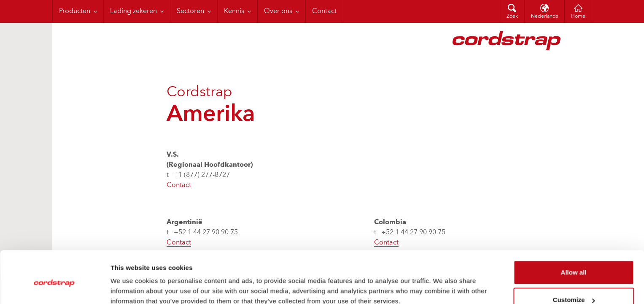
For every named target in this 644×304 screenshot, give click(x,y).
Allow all (574, 235)
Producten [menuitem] (75, 11)
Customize (574, 263)
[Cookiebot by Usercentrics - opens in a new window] (55, 288)
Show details (130, 287)
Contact (179, 185)
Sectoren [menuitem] (190, 11)
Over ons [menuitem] (278, 11)
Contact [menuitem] (324, 11)
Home (578, 16)
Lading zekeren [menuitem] (133, 11)
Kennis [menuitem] (234, 11)
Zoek (512, 16)
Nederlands (544, 16)
